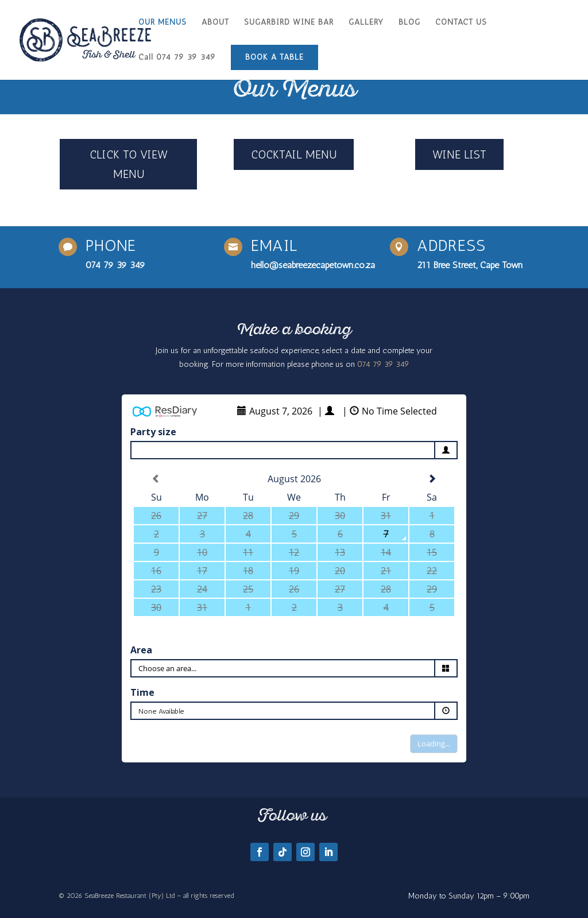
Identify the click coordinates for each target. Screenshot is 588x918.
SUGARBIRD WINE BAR (289, 23)
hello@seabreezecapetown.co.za (313, 265)
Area (141, 650)
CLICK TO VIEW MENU (129, 164)
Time (142, 692)
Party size (153, 432)
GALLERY (366, 23)
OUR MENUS (163, 23)
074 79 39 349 (115, 265)
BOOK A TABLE (274, 57)
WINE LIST (459, 154)
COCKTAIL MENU (294, 154)
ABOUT (215, 23)
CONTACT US (461, 23)
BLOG (409, 23)
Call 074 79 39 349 (177, 58)
